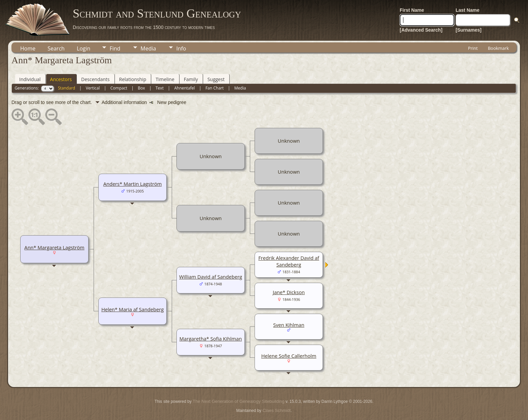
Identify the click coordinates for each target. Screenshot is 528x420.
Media (148, 48)
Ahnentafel (184, 88)
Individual (30, 79)
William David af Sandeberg (211, 277)
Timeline (165, 79)
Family (191, 79)
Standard (67, 88)
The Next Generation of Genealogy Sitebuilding (238, 401)
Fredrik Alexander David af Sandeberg (289, 261)
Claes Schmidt (276, 410)
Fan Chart (214, 88)
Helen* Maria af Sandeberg (133, 309)
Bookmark (498, 48)
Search (56, 48)
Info (181, 48)
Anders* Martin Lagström (133, 184)
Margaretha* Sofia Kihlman (211, 339)
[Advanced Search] (421, 30)
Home (28, 48)
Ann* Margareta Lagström (54, 247)
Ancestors (61, 79)
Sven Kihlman (289, 325)
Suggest (216, 79)
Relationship (133, 79)
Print (473, 48)
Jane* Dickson (289, 292)
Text (160, 88)
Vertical (93, 88)
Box (141, 88)
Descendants (95, 79)
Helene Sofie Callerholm (289, 356)
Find (115, 48)
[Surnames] (469, 30)
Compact (119, 88)
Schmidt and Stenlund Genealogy (157, 13)
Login (84, 48)
